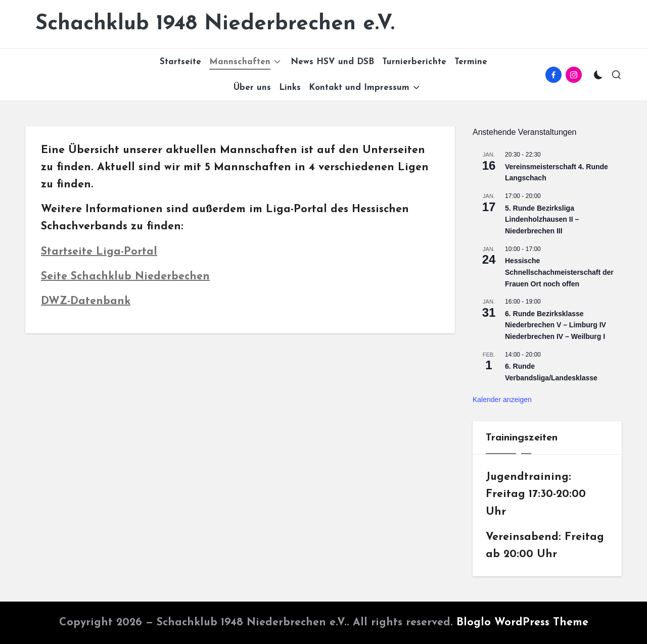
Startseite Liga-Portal (99, 252)
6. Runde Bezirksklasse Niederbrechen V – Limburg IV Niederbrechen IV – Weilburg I (556, 325)
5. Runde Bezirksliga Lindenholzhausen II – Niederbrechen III (542, 219)
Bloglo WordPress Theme (522, 623)
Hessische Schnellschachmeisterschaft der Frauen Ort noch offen (559, 272)
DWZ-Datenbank (86, 301)
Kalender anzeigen (502, 400)
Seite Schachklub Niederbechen (125, 277)
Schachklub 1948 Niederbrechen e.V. (215, 24)
